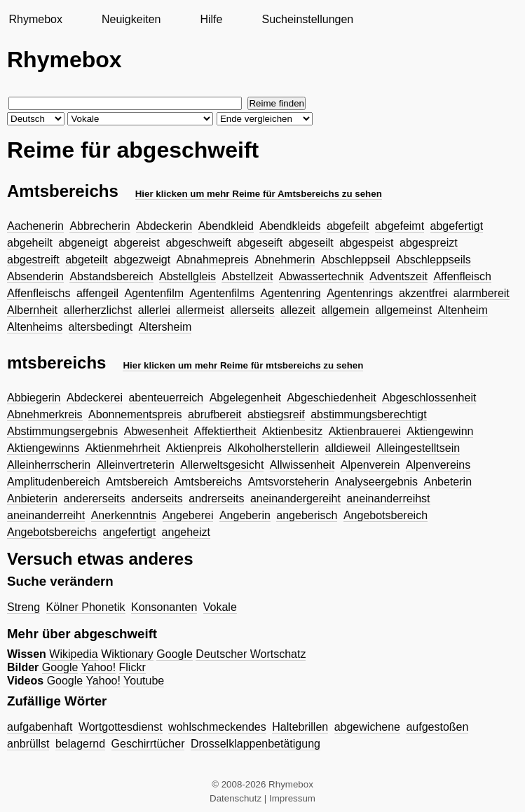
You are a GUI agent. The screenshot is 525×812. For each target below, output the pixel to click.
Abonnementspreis (135, 414)
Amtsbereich (137, 482)
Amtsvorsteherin (289, 482)
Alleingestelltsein (418, 448)
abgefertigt (457, 226)
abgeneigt (83, 243)
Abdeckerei (95, 398)
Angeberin (245, 515)
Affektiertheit (225, 431)
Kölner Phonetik (86, 607)
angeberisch (307, 515)
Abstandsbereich (111, 276)
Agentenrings (360, 293)
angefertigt (130, 532)
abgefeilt (348, 226)
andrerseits (216, 498)
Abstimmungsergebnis (62, 431)
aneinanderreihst (388, 498)
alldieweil (348, 448)
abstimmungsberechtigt (368, 414)
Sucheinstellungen (307, 19)
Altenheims (35, 327)
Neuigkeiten (131, 19)
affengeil (97, 293)
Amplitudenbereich (54, 482)
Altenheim (463, 310)
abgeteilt (87, 260)
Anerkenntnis (124, 515)
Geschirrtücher (148, 744)
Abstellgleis (187, 276)
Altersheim (165, 327)
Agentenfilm (155, 293)
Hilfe (211, 19)
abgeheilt (30, 243)
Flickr (132, 667)
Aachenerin (35, 226)
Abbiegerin (34, 398)
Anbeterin (448, 482)
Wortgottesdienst (121, 727)
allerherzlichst (98, 310)
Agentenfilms (222, 293)
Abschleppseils (434, 260)
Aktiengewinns (43, 448)
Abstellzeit (247, 276)
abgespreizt (429, 243)
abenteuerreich (166, 398)
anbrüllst (28, 744)
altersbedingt (101, 327)
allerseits (252, 310)
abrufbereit (215, 414)
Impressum (292, 798)
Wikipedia (73, 654)
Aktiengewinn (440, 431)
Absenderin (35, 276)
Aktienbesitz (292, 431)
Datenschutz (236, 798)
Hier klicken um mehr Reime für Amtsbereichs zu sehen (259, 194)
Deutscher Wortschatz (251, 654)
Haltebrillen (300, 727)
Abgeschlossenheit (429, 398)
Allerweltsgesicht (222, 465)
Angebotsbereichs (52, 532)
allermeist (200, 310)
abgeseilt (311, 243)
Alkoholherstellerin (273, 448)
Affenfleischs (39, 293)
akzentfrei (423, 293)
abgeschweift (198, 243)
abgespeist (366, 243)
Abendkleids (290, 226)
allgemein (345, 310)
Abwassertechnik (321, 276)
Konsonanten (164, 607)
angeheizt (186, 532)
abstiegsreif (276, 414)
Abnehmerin (285, 260)
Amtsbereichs (208, 482)
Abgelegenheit (245, 398)
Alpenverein (370, 465)
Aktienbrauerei (365, 431)
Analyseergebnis (376, 482)
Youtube (144, 681)
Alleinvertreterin (136, 465)
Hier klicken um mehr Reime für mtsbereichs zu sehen (243, 365)
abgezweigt (142, 260)
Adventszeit (398, 276)
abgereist (137, 243)
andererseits (95, 498)
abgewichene (367, 727)
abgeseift (260, 243)
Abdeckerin (164, 226)
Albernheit (32, 310)
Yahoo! (99, 667)
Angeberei (188, 515)
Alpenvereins (438, 465)
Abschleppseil (356, 260)
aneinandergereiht (295, 498)
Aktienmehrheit (123, 448)
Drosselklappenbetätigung (255, 744)
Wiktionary (127, 654)
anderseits (157, 498)
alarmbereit (482, 293)
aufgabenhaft (40, 727)
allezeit (298, 310)
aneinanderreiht (46, 515)
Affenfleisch (462, 276)
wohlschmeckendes (217, 727)
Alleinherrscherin (49, 465)
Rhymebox (35, 19)
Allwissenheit (302, 465)
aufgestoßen (437, 727)
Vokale (220, 607)
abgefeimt (400, 226)
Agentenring (290, 293)
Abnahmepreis (213, 260)
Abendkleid (226, 226)
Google (175, 654)
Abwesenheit (156, 431)
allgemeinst (403, 310)
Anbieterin (32, 498)
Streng (23, 607)
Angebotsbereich (386, 515)
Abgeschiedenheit (331, 398)
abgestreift (33, 260)
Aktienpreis (194, 448)
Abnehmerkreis (45, 414)
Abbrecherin (100, 226)
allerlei (154, 310)
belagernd (80, 744)
